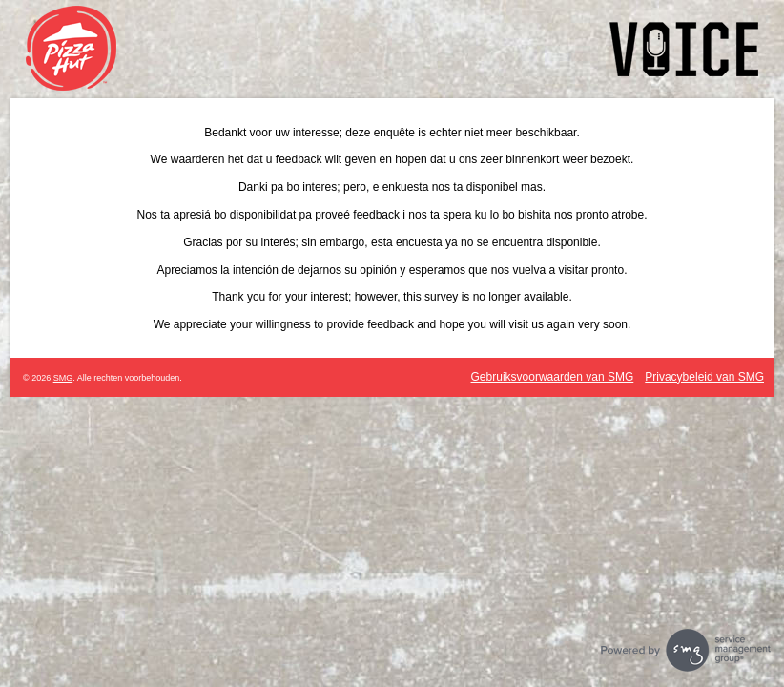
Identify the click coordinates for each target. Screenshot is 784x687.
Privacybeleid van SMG (704, 377)
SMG (63, 378)
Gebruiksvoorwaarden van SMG (553, 377)
